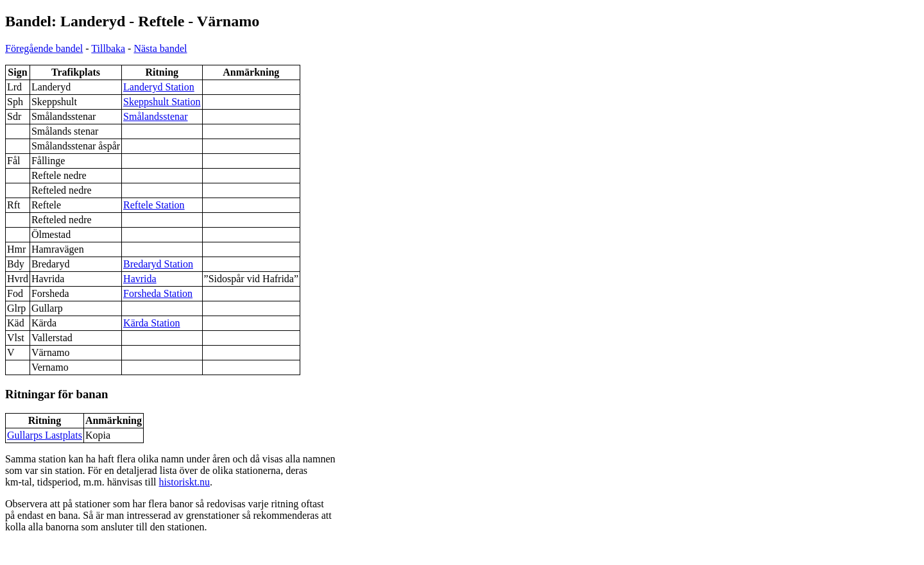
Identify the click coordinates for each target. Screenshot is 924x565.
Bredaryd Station (158, 264)
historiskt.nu (185, 482)
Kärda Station (151, 323)
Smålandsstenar (155, 116)
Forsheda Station (158, 293)
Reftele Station (154, 205)
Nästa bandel (160, 48)
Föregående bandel (44, 48)
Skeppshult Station (162, 102)
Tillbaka (108, 48)
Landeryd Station (159, 87)
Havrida (140, 279)
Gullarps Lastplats (45, 435)
